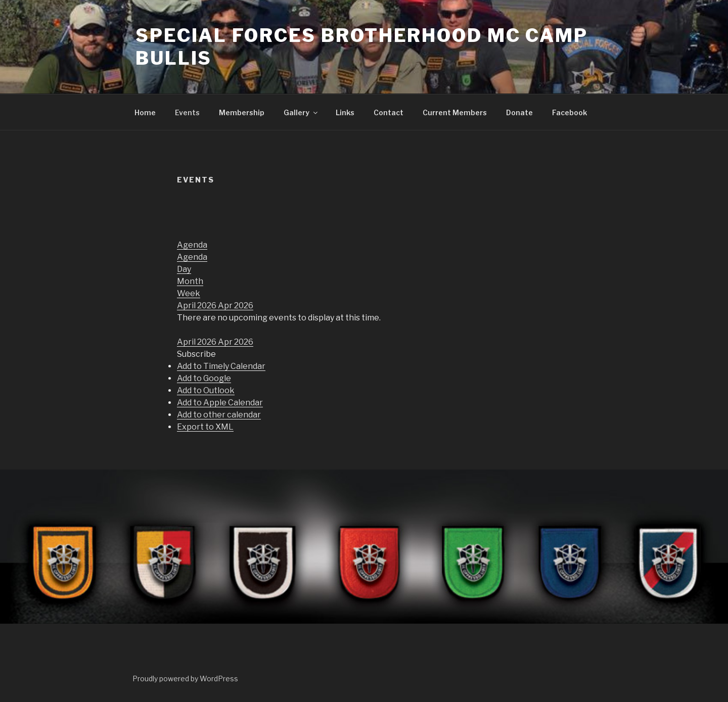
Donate (519, 112)
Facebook (570, 112)
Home (145, 112)
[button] (196, 354)
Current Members (455, 112)
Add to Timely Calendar (221, 366)
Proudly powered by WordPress (185, 678)
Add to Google (204, 378)
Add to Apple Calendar (220, 403)
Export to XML (205, 427)
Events (187, 112)
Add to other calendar (219, 415)
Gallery (301, 112)
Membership (242, 112)
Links (345, 112)
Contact (389, 112)
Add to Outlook (206, 390)
